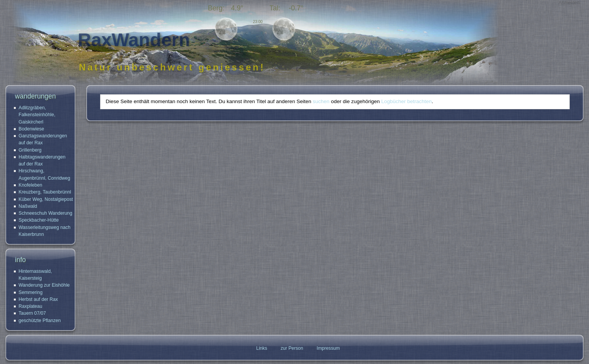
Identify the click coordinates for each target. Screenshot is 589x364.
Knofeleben (30, 185)
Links (262, 348)
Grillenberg (30, 150)
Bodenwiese (31, 129)
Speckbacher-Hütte (38, 220)
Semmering (30, 292)
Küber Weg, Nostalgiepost (46, 199)
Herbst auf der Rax (38, 299)
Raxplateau (30, 306)
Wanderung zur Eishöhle (44, 285)
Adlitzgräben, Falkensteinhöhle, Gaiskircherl (37, 115)
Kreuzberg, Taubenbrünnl (45, 192)
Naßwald (28, 206)
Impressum (328, 348)
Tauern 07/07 (32, 313)
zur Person (292, 348)
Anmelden (569, 3)
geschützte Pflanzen (40, 321)
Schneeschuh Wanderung (45, 213)
